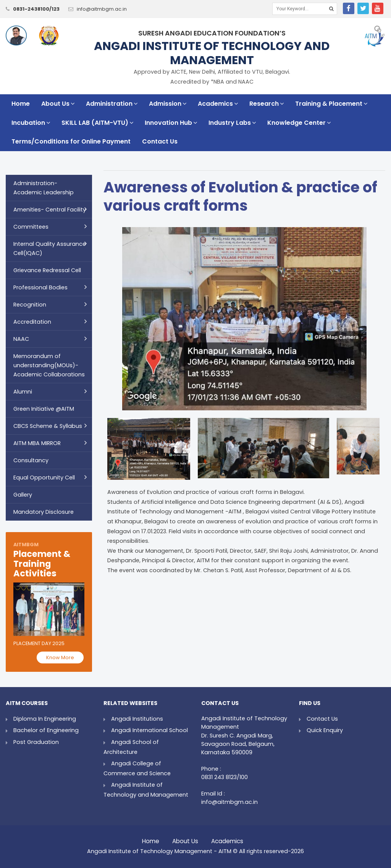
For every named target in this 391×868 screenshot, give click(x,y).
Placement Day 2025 (39, 643)
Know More (60, 657)
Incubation (31, 123)
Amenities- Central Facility (50, 210)
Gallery (23, 495)
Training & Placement (331, 104)
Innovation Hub (171, 123)
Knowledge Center (299, 123)
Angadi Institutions (137, 719)
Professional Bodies (40, 287)
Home (21, 104)
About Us (58, 104)
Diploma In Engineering (45, 719)
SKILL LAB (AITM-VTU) (97, 123)
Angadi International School (149, 730)
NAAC (21, 339)
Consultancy (31, 460)
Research (267, 104)
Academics (218, 104)
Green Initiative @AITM (44, 409)
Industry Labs (232, 123)
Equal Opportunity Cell (44, 478)
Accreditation (32, 322)
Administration (112, 104)
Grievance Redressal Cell (47, 270)
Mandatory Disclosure (44, 512)
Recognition (30, 305)
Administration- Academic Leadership (44, 188)
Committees (31, 227)
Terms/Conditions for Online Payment (71, 141)
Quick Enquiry (325, 730)
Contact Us (160, 141)
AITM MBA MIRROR (37, 443)
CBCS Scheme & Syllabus (48, 426)
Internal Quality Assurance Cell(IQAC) (50, 248)
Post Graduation (36, 742)
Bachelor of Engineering (46, 730)
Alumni (23, 392)
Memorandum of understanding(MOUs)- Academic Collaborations (49, 365)
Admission (168, 104)
